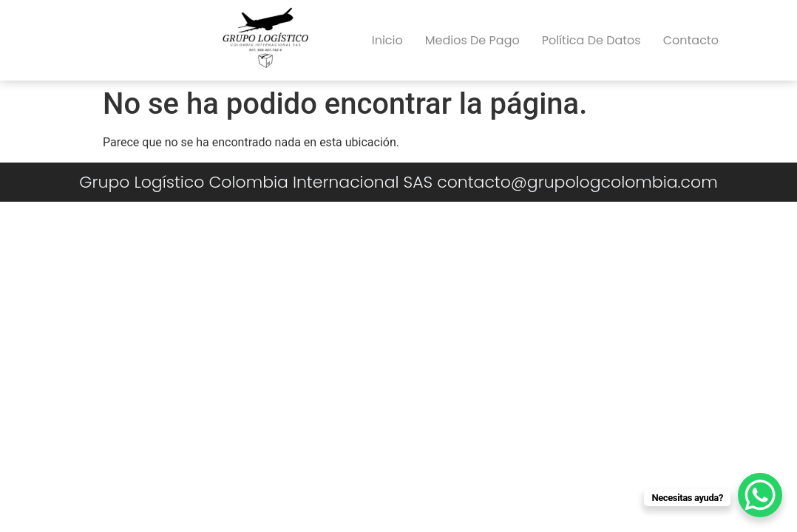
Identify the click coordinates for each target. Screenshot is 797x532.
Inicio (387, 40)
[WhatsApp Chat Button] (760, 495)
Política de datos (591, 40)
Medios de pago (472, 40)
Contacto (691, 40)
